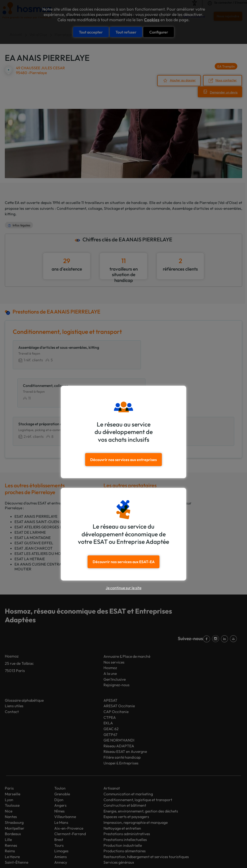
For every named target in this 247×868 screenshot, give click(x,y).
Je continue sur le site (123, 588)
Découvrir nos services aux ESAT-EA (124, 561)
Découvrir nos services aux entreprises (124, 459)
